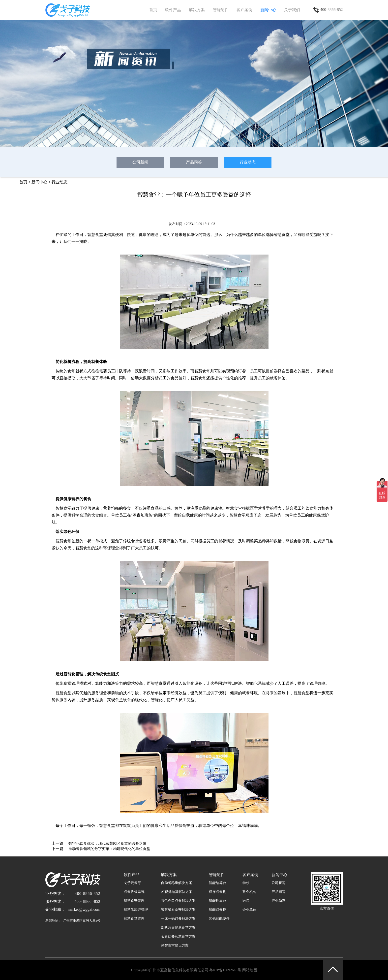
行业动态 (248, 162)
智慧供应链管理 (136, 910)
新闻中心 (268, 10)
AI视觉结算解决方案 (177, 892)
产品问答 (194, 162)
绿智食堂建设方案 (175, 945)
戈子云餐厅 (132, 883)
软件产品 (173, 10)
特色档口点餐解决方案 (178, 901)
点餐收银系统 (134, 892)
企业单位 (249, 910)
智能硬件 (221, 10)
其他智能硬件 (219, 919)
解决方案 (197, 10)
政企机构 (249, 892)
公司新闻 (140, 162)
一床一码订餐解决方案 (178, 919)
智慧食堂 (282, 235)
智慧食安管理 (134, 901)
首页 (153, 10)
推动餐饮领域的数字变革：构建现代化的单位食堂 (109, 849)
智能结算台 (217, 883)
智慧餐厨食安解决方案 (178, 910)
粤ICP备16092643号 (225, 970)
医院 (246, 901)
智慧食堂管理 (134, 919)
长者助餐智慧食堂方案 (178, 936)
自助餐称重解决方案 (177, 883)
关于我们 (292, 10)
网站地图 (250, 970)
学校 (246, 883)
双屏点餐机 (217, 892)
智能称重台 (217, 901)
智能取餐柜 (217, 910)
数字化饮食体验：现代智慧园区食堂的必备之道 (107, 844)
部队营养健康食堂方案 (178, 928)
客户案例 (244, 10)
